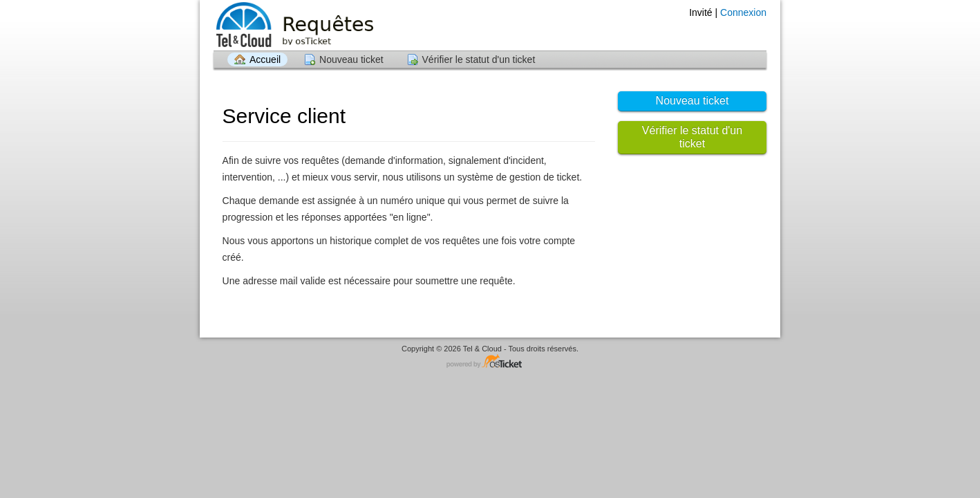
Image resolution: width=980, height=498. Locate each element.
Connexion (743, 12)
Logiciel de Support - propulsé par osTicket (490, 362)
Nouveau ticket (351, 59)
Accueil (265, 59)
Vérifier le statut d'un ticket (479, 59)
